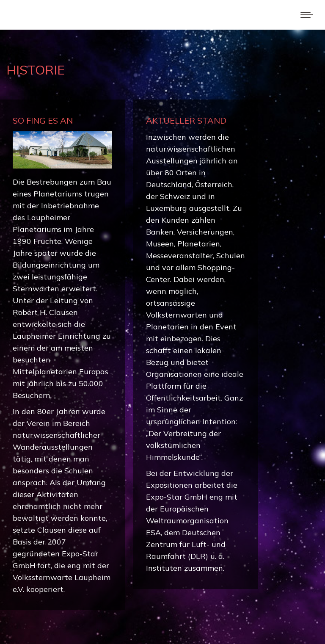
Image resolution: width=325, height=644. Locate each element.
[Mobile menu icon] (307, 15)
